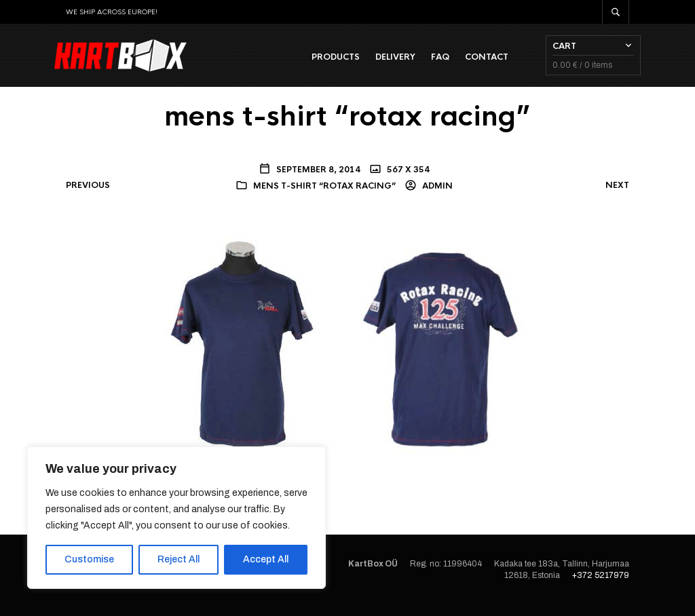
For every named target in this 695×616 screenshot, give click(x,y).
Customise (89, 559)
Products (324, 62)
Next (617, 196)
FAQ (429, 62)
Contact (475, 62)
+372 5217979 (601, 586)
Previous (88, 196)
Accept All (266, 559)
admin (436, 197)
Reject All (179, 559)
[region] (176, 518)
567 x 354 (407, 180)
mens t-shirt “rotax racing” (324, 197)
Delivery (384, 62)
